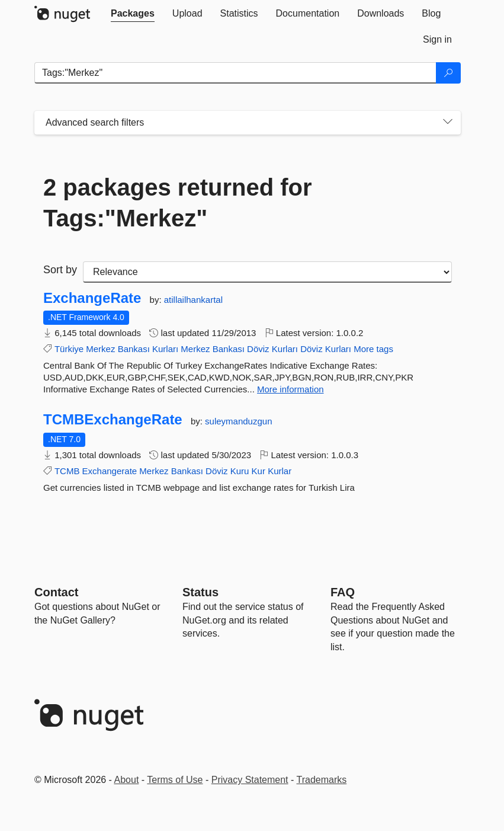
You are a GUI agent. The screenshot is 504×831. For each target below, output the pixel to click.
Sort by (60, 270)
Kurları (165, 349)
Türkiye (69, 349)
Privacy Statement (250, 780)
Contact (56, 592)
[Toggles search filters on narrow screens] (448, 123)
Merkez (100, 349)
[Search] (448, 73)
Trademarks (322, 780)
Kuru (240, 471)
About (127, 780)
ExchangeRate (92, 298)
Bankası (134, 349)
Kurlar (280, 471)
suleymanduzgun (238, 421)
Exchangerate (110, 471)
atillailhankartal (193, 300)
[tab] (133, 14)
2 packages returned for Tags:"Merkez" (178, 203)
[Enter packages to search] (235, 73)
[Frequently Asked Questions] (343, 592)
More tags (373, 349)
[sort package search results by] (267, 272)
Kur (259, 471)
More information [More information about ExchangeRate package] (290, 389)
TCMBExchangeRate (113, 420)
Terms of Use (175, 780)
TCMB (67, 471)
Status (200, 592)
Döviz (258, 349)
